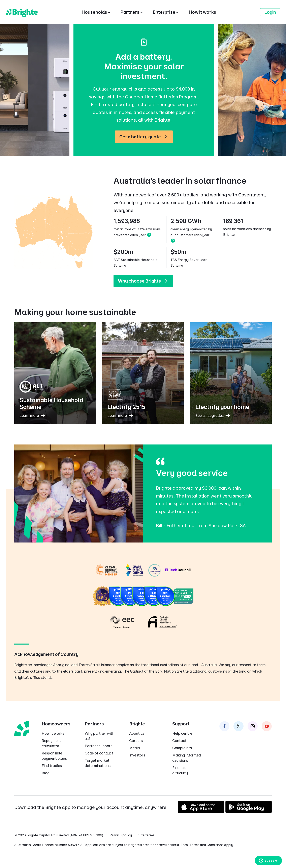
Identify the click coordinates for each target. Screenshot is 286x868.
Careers (136, 741)
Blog (46, 773)
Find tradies (52, 766)
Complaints (182, 748)
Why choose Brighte (144, 281)
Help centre (182, 733)
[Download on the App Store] (201, 811)
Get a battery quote (145, 137)
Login (270, 12)
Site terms (146, 835)
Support (181, 724)
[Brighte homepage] (22, 728)
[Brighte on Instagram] (253, 726)
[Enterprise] (166, 12)
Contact (179, 741)
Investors (137, 755)
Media (135, 748)
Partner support (98, 746)
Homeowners (56, 724)
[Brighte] (22, 12)
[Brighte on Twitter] (239, 726)
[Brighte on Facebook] (224, 726)
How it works (53, 733)
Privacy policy (121, 835)
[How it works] (202, 12)
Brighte (137, 724)
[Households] (96, 12)
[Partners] (132, 12)
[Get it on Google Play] (249, 811)
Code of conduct (99, 753)
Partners (94, 724)
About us (137, 733)
